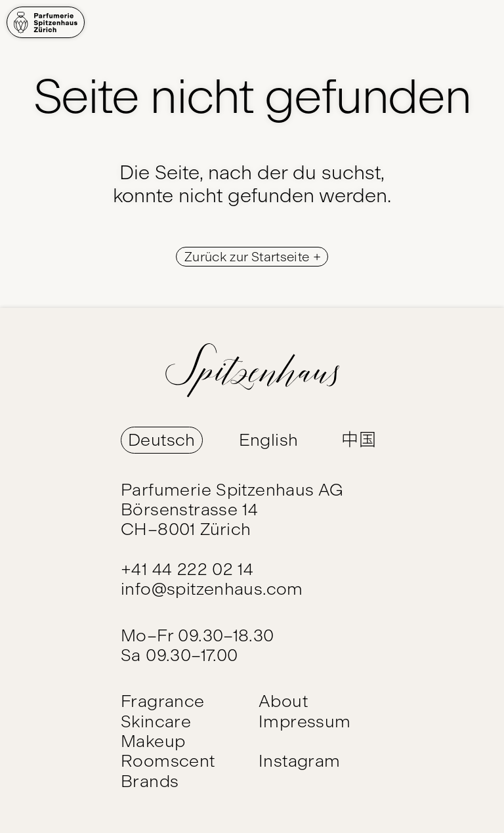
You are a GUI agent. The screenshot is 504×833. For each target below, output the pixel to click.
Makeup (153, 741)
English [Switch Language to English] (269, 440)
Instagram (300, 761)
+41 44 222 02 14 (187, 569)
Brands (150, 781)
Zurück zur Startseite (249, 257)
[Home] (46, 22)
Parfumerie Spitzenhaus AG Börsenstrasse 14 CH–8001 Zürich (232, 510)
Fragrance (163, 701)
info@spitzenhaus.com (212, 589)
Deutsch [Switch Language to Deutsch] (162, 440)
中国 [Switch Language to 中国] (359, 440)
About (283, 701)
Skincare (156, 721)
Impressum (305, 721)
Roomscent (168, 761)
